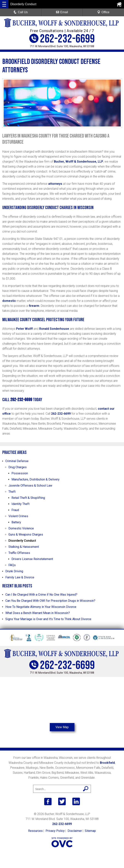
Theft (12, 492)
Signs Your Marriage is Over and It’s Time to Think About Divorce (48, 619)
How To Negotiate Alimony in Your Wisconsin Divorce (41, 607)
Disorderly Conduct (22, 541)
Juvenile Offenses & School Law (30, 486)
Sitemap (90, 831)
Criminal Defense (17, 461)
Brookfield (107, 763)
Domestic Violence (21, 528)
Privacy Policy (55, 831)
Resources (35, 831)
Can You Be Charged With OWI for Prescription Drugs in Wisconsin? (50, 601)
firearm (34, 306)
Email (62, 12)
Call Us (21, 12)
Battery (16, 522)
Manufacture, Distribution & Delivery (35, 479)
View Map (62, 727)
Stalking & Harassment (24, 547)
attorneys (55, 184)
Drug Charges (18, 467)
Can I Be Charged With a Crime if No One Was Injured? (41, 595)
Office (103, 12)
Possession (20, 473)
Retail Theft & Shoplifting (28, 498)
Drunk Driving (14, 571)
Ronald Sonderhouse (54, 329)
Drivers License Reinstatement (32, 559)
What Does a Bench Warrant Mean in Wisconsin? (38, 613)
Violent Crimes (18, 516)
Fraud (15, 510)
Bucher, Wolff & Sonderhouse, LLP (79, 162)
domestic (9, 301)
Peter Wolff (24, 329)
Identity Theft (20, 504)
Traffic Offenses (19, 553)
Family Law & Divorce (20, 577)
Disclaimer (75, 831)
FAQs (12, 565)
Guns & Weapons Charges (26, 535)
